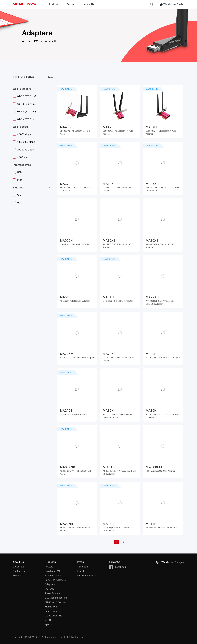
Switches (50, 589)
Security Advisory (86, 575)
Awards (81, 571)
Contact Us (19, 571)
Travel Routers (52, 593)
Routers (49, 567)
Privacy (17, 575)
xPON (48, 620)
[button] (109, 542)
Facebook (117, 567)
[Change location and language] (172, 4)
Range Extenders (54, 575)
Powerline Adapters (55, 580)
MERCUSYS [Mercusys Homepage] (24, 4)
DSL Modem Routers (56, 598)
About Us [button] (89, 4)
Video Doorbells (53, 616)
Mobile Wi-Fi (51, 607)
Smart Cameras (53, 611)
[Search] (152, 4)
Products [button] (53, 4)
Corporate (18, 567)
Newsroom (83, 567)
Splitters (49, 624)
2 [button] (124, 542)
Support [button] (71, 4)
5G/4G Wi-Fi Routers (55, 602)
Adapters (50, 584)
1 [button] (116, 542)
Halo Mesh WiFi (53, 571)
